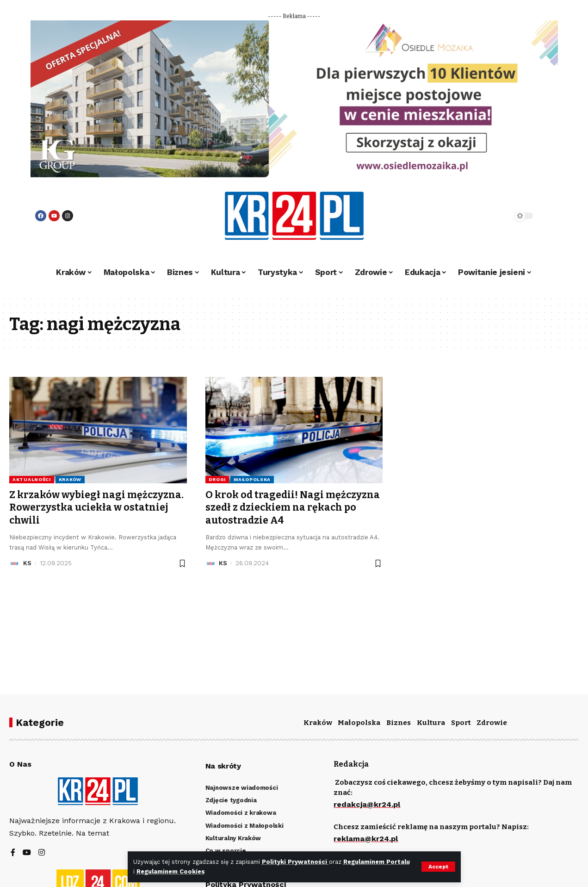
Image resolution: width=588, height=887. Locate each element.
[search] (480, 216)
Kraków (70, 479)
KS (27, 563)
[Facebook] (13, 853)
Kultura (431, 723)
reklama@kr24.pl (366, 839)
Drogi (217, 479)
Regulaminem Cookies (171, 871)
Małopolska (252, 479)
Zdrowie (492, 723)
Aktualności (32, 479)
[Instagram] (42, 853)
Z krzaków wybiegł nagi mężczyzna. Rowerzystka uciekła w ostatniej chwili (96, 508)
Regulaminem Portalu (377, 862)
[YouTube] (27, 853)
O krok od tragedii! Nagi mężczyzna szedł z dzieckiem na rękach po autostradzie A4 (293, 508)
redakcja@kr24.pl (367, 804)
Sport (461, 723)
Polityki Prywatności (295, 862)
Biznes (399, 723)
